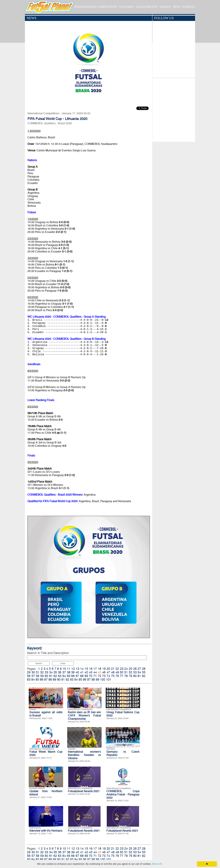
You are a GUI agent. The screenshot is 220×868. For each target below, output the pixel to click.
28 (144, 669)
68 (82, 676)
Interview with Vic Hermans (46, 831)
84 (33, 679)
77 (122, 676)
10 (64, 669)
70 (91, 676)
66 (73, 676)
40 (77, 672)
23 (122, 669)
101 (109, 679)
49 (117, 672)
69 (86, 676)
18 (100, 669)
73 (104, 676)
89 (54, 679)
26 (135, 669)
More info (157, 864)
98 (93, 679)
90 (59, 679)
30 (33, 672)
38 (69, 672)
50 (122, 672)
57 (33, 676)
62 (55, 676)
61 (51, 676)
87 (46, 679)
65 (69, 676)
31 (37, 672)
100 (103, 679)
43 (91, 672)
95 (80, 679)
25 (130, 669)
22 (117, 669)
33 (46, 672)
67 (77, 676)
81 (139, 676)
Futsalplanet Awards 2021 (84, 791)
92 (67, 679)
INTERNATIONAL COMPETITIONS (96, 7)
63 (60, 676)
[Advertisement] (174, 109)
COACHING (126, 7)
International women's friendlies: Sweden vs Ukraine (84, 755)
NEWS (177, 7)
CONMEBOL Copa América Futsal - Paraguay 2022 (123, 794)
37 (64, 672)
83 (29, 679)
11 (69, 669)
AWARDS (165, 7)
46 (104, 672)
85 (37, 679)
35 (55, 672)
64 (64, 676)
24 (126, 669)
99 (97, 679)
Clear (63, 663)
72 (100, 676)
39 (73, 672)
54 (139, 672)
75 (113, 676)
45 (100, 672)
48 (113, 672)
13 (78, 669)
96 (85, 679)
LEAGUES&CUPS (147, 7)
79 (130, 676)
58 (37, 676)
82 (144, 676)
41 (82, 672)
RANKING (189, 7)
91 (63, 679)
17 (95, 669)
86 (42, 679)
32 (42, 672)
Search (39, 663)
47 (108, 672)
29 (29, 672)
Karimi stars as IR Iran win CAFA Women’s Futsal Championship (84, 716)
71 (95, 676)
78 (126, 676)
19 (104, 669)
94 (76, 679)
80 (135, 676)
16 (91, 669)
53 (135, 672)
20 (108, 669)
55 (144, 672)
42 (86, 672)
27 (139, 669)
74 (108, 676)
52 (130, 672)
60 (46, 676)
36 (60, 672)
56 (29, 676)
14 (82, 669)
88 (50, 679)
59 (42, 676)
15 (86, 669)
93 (72, 679)
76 (117, 676)
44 (95, 672)
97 (89, 679)
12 (73, 669)
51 (126, 672)
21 (113, 669)
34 (51, 672)
